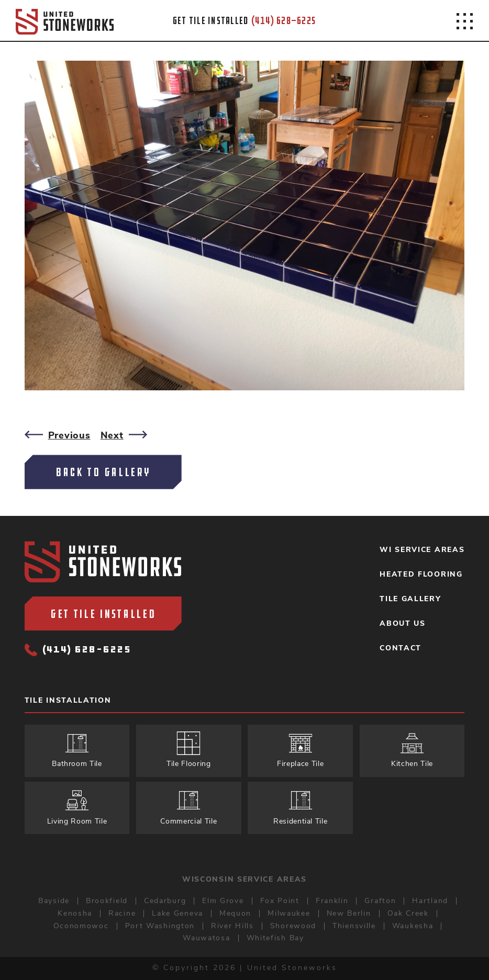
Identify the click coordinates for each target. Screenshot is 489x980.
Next (124, 435)
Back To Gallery (103, 472)
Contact (401, 648)
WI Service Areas (422, 550)
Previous (58, 435)
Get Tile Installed (103, 614)
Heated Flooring (421, 575)
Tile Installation (68, 701)
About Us (403, 624)
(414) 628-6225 (78, 650)
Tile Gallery (410, 599)
